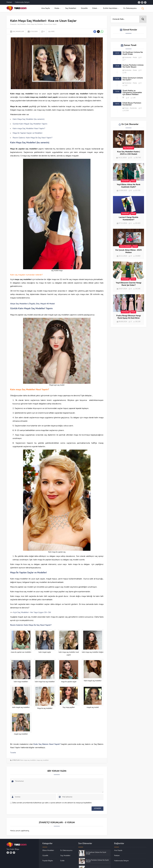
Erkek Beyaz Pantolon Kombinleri (132, 104)
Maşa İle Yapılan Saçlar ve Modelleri (28, 133)
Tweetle (13, 753)
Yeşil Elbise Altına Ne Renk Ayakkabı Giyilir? (129, 186)
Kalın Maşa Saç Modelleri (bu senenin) (29, 119)
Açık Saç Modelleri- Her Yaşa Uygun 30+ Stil (32, 612)
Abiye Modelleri (125, 246)
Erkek (126, 108)
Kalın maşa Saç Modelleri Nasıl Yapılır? (29, 129)
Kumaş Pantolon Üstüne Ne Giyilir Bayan (133, 66)
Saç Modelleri (22, 24)
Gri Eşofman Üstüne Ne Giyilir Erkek (133, 53)
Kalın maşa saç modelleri (28, 760)
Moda (135, 58)
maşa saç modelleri (43, 760)
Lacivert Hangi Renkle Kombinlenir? (129, 219)
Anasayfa (13, 24)
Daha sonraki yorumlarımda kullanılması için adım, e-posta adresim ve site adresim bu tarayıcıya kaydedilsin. (52, 803)
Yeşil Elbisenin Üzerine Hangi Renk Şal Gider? (129, 284)
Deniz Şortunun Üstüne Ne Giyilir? (133, 79)
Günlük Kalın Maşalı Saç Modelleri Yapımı (30, 124)
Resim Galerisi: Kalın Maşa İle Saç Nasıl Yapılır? (33, 138)
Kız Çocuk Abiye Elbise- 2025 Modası (129, 251)
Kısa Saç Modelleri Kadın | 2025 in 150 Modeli (128, 153)
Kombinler (128, 58)
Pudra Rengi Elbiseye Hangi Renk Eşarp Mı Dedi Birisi (129, 317)
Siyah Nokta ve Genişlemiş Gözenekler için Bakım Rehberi (132, 93)
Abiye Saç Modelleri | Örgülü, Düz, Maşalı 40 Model (32, 304)
